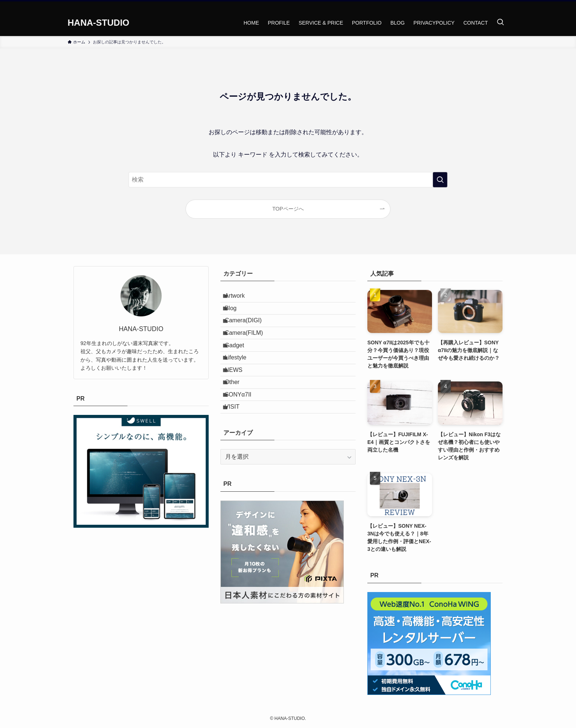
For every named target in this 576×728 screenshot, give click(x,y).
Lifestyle (242, 385)
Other (238, 420)
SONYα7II (244, 437)
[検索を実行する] (440, 180)
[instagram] (494, 6)
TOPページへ (288, 209)
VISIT (238, 455)
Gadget (240, 368)
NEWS (240, 403)
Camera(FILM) (250, 350)
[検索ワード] (288, 180)
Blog (237, 315)
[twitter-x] (485, 6)
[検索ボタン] (500, 23)
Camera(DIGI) (249, 333)
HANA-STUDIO (98, 23)
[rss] (504, 6)
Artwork (241, 298)
